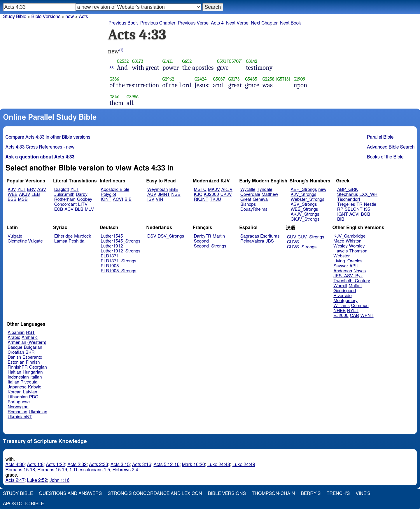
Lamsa (61, 241)
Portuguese (19, 402)
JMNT (164, 195)
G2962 (168, 79)
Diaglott (62, 190)
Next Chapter (264, 23)
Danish (14, 357)
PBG (34, 397)
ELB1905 (110, 266)
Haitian (14, 372)
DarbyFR (203, 236)
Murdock (83, 236)
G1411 (168, 61)
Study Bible (15, 17)
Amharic (30, 338)
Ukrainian (38, 412)
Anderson (343, 271)
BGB (365, 214)
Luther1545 (112, 236)
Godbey (85, 199)
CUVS (293, 242)
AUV (152, 195)
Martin (219, 236)
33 (112, 68)
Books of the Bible (385, 157)
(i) (121, 50)
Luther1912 (112, 246)
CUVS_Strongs (302, 247)
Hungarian (33, 372)
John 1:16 (59, 480)
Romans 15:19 (52, 470)
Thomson (358, 251)
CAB (355, 316)
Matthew (270, 195)
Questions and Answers (70, 494)
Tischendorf (349, 199)
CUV (292, 237)
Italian (36, 377)
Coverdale (250, 195)
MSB (23, 199)
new (322, 190)
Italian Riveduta (22, 382)
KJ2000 (211, 195)
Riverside (342, 296)
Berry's (311, 494)
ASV (42, 190)
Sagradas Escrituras (260, 236)
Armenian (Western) (27, 342)
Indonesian (18, 377)
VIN (159, 199)
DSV (152, 236)
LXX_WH (368, 195)
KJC (198, 195)
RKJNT (201, 199)
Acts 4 (217, 23)
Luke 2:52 (37, 480)
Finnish (33, 362)
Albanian (16, 333)
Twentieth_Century (352, 281)
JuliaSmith (64, 195)
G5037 (219, 79)
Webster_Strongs (307, 199)
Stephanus (348, 195)
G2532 (123, 61)
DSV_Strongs (171, 236)
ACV (69, 209)
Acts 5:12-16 (166, 465)
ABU (354, 266)
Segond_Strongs (210, 246)
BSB (12, 199)
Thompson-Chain (273, 494)
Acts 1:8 (35, 465)
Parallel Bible (380, 137)
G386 (114, 79)
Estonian (16, 362)
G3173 (138, 61)
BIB (128, 199)
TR (359, 204)
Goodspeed (345, 291)
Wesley (340, 246)
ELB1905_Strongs (118, 271)
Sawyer (341, 266)
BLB (79, 209)
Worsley (357, 246)
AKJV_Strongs (305, 214)
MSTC (200, 190)
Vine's (363, 494)
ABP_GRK (348, 190)
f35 (367, 209)
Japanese (17, 387)
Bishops (248, 204)
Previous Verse (193, 23)
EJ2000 (341, 316)
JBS (269, 241)
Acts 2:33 (99, 465)
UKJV (226, 195)
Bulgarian (33, 347)
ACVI (118, 199)
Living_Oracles (348, 261)
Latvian (30, 392)
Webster (342, 256)
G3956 (133, 97)
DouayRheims (254, 209)
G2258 (268, 79)
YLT (21, 190)
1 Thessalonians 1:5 (90, 470)
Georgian (38, 367)
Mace (339, 241)
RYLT (353, 311)
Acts (83, 17)
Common (360, 306)
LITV (83, 204)
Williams (342, 306)
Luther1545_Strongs (120, 241)
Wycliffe (248, 190)
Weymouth (158, 190)
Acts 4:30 (15, 465)
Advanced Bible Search (391, 147)
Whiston (353, 241)
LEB (36, 195)
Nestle (370, 204)
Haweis (341, 251)
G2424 (201, 79)
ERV (32, 190)
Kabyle (35, 387)
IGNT (106, 199)
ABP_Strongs (304, 190)
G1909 (299, 79)
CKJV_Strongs (305, 219)
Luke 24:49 (244, 465)
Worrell (340, 286)
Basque (15, 347)
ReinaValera (252, 241)
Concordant (65, 204)
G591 (222, 61)
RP (340, 209)
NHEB (339, 311)
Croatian (16, 352)
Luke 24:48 (219, 465)
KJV (12, 190)
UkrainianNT (20, 417)
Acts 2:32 (77, 465)
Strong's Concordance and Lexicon (155, 494)
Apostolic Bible (23, 504)
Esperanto (32, 357)
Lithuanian (18, 397)
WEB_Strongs (304, 209)
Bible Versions (46, 17)
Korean (15, 392)
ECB (59, 209)
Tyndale (265, 190)
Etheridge (63, 236)
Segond (201, 241)
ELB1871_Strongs (118, 261)
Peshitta (77, 241)
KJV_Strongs (303, 195)
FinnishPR (18, 367)
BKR (30, 352)
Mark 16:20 (193, 465)
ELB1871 (110, 256)
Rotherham (65, 199)
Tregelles (346, 204)
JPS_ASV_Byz (348, 276)
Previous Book (123, 23)
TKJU (215, 199)
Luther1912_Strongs (120, 251)
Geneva (260, 199)
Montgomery (345, 301)
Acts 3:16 (142, 465)
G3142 (252, 61)
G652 (187, 61)
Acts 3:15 (120, 465)
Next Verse (237, 23)
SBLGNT (354, 209)
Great (246, 199)
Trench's (338, 494)
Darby (82, 195)
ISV (151, 199)
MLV (89, 209)
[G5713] (283, 79)
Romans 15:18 (20, 470)
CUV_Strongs (311, 237)
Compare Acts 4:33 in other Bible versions (48, 137)
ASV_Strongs (304, 204)
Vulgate (15, 236)
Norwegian (18, 407)
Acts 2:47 (15, 480)
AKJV (24, 195)
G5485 (251, 79)
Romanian (17, 412)
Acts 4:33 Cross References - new (40, 147)
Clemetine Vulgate (25, 241)
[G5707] (235, 61)
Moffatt (355, 286)
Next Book (290, 23)
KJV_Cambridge (349, 236)
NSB (176, 195)
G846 (114, 97)
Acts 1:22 (55, 465)
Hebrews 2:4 (125, 470)
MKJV (214, 190)
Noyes (360, 271)
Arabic (14, 338)
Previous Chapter (158, 23)
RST (30, 333)
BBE (174, 190)
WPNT (367, 316)
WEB (13, 195)
